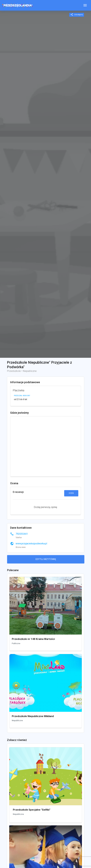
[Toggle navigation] (85, 5)
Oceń (71, 493)
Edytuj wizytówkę (46, 559)
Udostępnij (77, 15)
